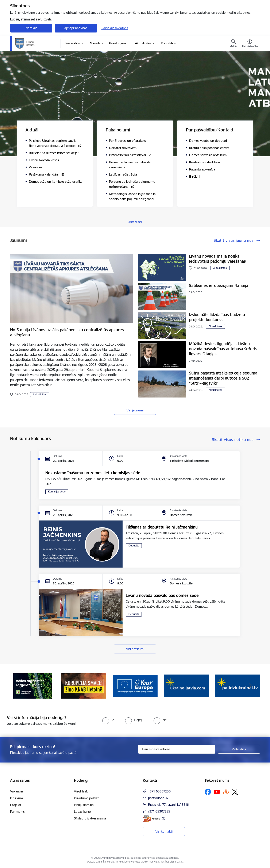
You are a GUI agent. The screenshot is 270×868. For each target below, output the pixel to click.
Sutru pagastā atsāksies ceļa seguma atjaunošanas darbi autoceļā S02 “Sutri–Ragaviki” (223, 378)
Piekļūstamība (84, 805)
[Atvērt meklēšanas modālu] (234, 44)
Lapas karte (82, 812)
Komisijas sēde (57, 491)
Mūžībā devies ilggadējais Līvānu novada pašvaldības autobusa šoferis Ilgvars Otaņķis (223, 349)
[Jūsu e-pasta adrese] (177, 749)
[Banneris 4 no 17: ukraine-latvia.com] (186, 686)
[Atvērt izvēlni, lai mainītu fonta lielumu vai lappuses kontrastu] (250, 44)
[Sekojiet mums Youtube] (217, 792)
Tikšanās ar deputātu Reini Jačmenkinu (162, 527)
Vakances (17, 791)
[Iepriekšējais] (20, 686)
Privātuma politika (87, 798)
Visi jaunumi (135, 410)
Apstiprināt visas (76, 28)
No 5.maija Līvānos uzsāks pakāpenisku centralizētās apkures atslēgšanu (67, 332)
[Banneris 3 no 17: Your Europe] (135, 686)
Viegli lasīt (81, 791)
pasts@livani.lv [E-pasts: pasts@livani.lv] (158, 798)
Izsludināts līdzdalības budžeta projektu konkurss (217, 317)
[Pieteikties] (239, 749)
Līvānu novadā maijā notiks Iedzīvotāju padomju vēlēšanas (217, 259)
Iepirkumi (17, 798)
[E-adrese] (151, 819)
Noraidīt (31, 28)
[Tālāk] (250, 686)
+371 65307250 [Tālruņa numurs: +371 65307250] (159, 791)
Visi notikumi (135, 649)
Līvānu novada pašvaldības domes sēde (162, 595)
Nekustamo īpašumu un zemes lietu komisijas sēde (93, 473)
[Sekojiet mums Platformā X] (235, 792)
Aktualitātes (40, 394)
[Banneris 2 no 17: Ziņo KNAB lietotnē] (84, 686)
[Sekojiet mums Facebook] (208, 792)
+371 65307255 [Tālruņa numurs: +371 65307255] (159, 811)
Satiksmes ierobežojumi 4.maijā (219, 285)
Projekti (16, 805)
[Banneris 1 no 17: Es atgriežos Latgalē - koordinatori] (32, 686)
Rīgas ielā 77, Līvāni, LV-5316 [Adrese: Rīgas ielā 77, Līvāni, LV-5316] (168, 805)
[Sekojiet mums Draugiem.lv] (226, 792)
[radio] (108, 720)
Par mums (17, 812)
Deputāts (134, 546)
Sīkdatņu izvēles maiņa (90, 818)
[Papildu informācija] (163, 819)
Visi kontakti (164, 831)
